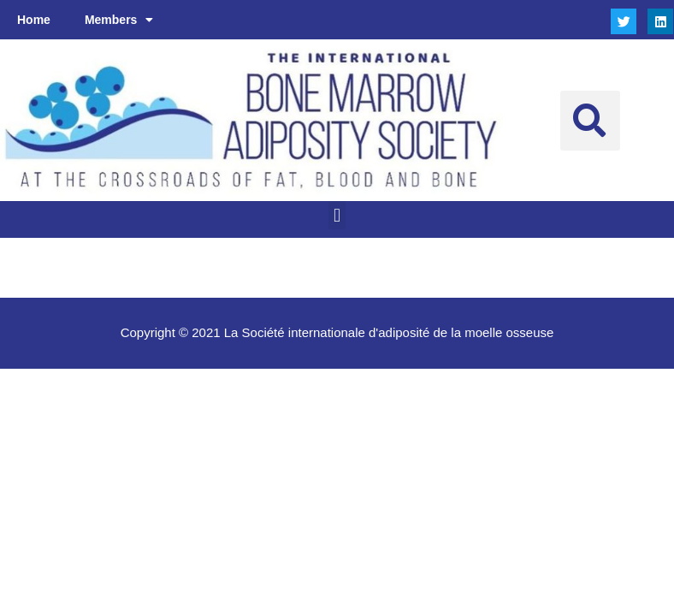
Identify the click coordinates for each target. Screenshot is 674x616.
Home (34, 20)
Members (119, 20)
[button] (590, 121)
